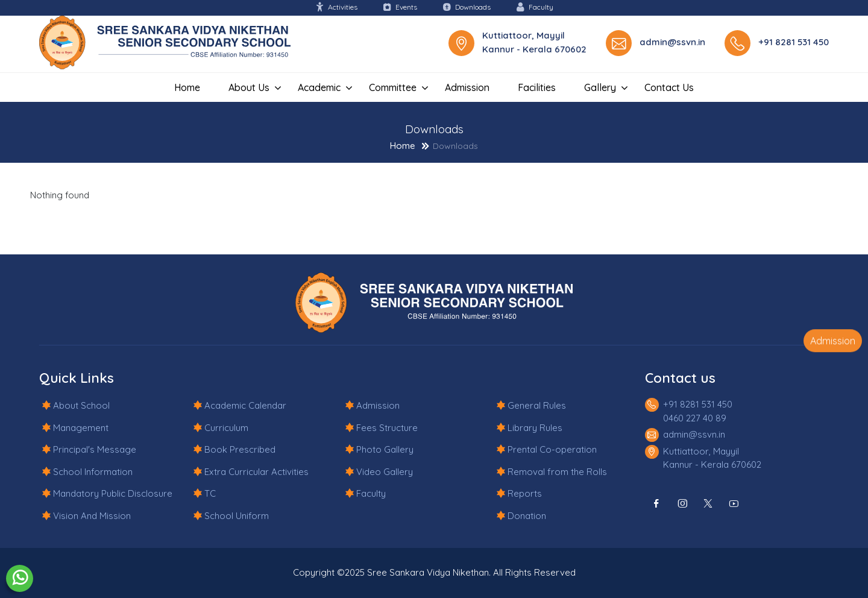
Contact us (669, 87)
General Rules (537, 405)
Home (187, 87)
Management (81, 428)
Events (400, 7)
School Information (93, 472)
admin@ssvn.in (672, 42)
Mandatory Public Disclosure (113, 493)
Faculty (535, 7)
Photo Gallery (385, 449)
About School (81, 405)
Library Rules (535, 428)
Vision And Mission (92, 516)
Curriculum (226, 428)
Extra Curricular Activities (256, 472)
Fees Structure (387, 428)
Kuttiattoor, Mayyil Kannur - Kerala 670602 (534, 42)
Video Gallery (385, 472)
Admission (467, 87)
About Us (249, 87)
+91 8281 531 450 (794, 42)
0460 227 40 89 (695, 418)
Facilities (537, 87)
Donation (527, 516)
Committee (393, 87)
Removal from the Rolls (557, 472)
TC (210, 493)
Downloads (467, 7)
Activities (336, 7)
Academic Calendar (245, 405)
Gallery (600, 87)
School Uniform (237, 516)
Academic (319, 87)
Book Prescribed (240, 449)
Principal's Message (95, 449)
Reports (525, 493)
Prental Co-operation (552, 449)
